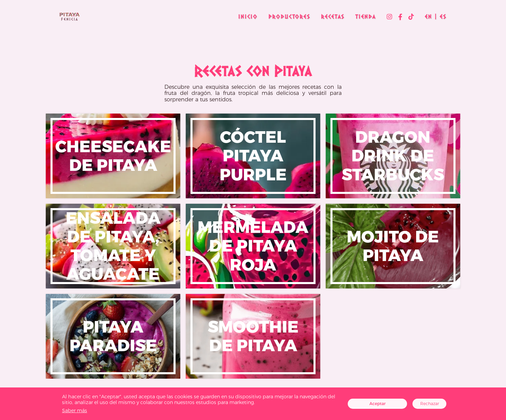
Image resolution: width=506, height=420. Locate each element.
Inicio (248, 16)
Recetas (333, 16)
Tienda (366, 16)
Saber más (75, 411)
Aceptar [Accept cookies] (378, 404)
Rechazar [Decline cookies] (430, 404)
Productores (289, 16)
